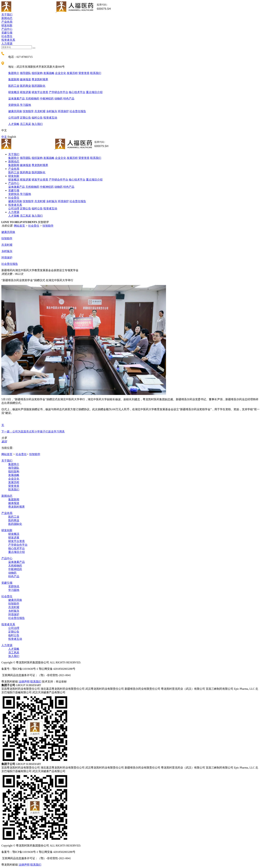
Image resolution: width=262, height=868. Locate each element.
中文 (4, 137)
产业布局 (7, 22)
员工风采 (25, 124)
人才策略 (14, 124)
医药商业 (25, 86)
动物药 (58, 99)
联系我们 (96, 73)
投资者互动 (50, 118)
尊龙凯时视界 (40, 79)
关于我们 (7, 15)
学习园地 (25, 105)
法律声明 (24, 682)
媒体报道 (25, 79)
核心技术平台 (77, 92)
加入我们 (37, 124)
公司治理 (14, 118)
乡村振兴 (52, 111)
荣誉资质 (84, 73)
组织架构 (37, 73)
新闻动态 (7, 18)
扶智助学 (28, 111)
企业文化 (61, 73)
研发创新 (7, 25)
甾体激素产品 (17, 99)
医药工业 (14, 86)
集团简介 (14, 73)
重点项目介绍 (94, 92)
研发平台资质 (40, 92)
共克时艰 (40, 111)
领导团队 (25, 73)
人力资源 (7, 43)
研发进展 (25, 92)
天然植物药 (32, 99)
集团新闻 (14, 79)
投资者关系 (8, 40)
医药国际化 (39, 86)
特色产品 (69, 99)
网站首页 (19, 226)
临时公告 (37, 118)
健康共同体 (15, 111)
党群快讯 (14, 105)
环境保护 (63, 111)
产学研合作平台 (58, 92)
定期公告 (25, 118)
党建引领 (7, 33)
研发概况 (14, 92)
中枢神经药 (47, 99)
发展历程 (72, 73)
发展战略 (49, 73)
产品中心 (7, 29)
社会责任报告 (78, 111)
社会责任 (7, 36)
